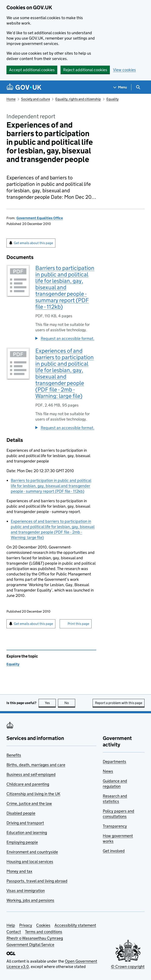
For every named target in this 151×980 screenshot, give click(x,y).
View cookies (125, 70)
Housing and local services (30, 862)
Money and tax (19, 871)
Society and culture (36, 99)
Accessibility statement (75, 925)
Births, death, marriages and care (36, 765)
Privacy (26, 925)
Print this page (78, 624)
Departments (114, 762)
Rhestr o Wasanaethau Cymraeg (35, 938)
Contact (14, 932)
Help (11, 925)
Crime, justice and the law (29, 804)
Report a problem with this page (119, 703)
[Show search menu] (138, 87)
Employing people (22, 842)
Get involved (114, 851)
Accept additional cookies (32, 70)
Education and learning (27, 833)
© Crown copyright (128, 967)
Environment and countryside (32, 852)
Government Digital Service (30, 945)
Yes (50, 703)
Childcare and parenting (28, 784)
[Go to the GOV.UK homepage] (24, 87)
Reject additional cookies (85, 70)
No (70, 703)
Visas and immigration (26, 891)
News (108, 771)
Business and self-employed (31, 774)
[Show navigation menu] (120, 87)
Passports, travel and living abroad (37, 881)
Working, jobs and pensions (30, 900)
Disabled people (21, 813)
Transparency (115, 826)
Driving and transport (25, 823)
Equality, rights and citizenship (78, 99)
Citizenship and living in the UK (33, 794)
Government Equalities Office (40, 218)
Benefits (14, 755)
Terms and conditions (44, 932)
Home (11, 99)
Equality (112, 99)
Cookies (43, 925)
